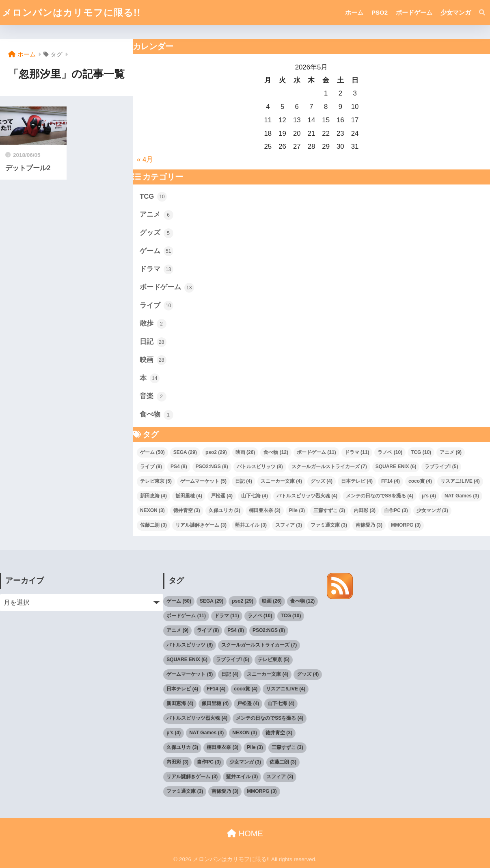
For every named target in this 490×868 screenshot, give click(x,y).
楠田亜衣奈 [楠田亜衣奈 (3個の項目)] (265, 510)
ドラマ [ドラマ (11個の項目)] (357, 452)
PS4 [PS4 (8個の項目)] (179, 467)
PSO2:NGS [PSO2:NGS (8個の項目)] (212, 467)
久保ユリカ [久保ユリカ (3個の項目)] (224, 510)
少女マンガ (456, 12)
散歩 (153, 324)
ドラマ (156, 269)
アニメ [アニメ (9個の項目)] (451, 452)
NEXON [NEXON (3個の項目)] (152, 510)
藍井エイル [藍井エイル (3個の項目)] (251, 525)
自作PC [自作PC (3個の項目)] (396, 510)
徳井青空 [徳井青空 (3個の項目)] (187, 510)
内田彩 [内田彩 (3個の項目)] (365, 510)
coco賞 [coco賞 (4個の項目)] (420, 481)
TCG (153, 197)
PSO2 (380, 12)
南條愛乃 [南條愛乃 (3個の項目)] (369, 525)
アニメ (156, 215)
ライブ (156, 306)
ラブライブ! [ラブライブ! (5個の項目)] (441, 467)
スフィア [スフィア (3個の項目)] (289, 525)
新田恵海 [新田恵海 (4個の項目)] (153, 496)
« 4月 (145, 159)
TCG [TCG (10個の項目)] (421, 452)
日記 (153, 342)
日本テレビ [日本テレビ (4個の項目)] (357, 481)
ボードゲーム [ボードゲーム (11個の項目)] (316, 452)
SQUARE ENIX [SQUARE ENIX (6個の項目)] (396, 467)
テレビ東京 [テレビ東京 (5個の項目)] (156, 481)
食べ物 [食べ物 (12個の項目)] (276, 452)
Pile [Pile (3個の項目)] (297, 510)
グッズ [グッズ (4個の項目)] (322, 481)
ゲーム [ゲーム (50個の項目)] (152, 452)
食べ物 (156, 415)
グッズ (156, 233)
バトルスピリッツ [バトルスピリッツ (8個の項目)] (260, 467)
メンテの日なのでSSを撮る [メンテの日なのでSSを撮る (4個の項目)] (380, 496)
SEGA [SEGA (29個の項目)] (185, 452)
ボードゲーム (414, 12)
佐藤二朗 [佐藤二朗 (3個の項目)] (153, 525)
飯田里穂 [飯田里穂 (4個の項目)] (189, 496)
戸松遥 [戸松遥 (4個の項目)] (222, 496)
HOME (245, 833)
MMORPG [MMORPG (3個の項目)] (406, 525)
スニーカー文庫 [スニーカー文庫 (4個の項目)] (281, 481)
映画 (153, 360)
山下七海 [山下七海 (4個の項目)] (255, 496)
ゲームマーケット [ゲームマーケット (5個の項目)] (203, 481)
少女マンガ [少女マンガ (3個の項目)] (432, 510)
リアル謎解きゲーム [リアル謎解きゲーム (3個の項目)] (201, 525)
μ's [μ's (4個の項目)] (429, 496)
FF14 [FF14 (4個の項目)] (391, 481)
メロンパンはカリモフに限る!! (71, 13)
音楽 (153, 397)
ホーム (354, 12)
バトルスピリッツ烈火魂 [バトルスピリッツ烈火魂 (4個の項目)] (307, 496)
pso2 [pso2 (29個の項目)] (216, 452)
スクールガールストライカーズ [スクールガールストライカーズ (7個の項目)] (329, 467)
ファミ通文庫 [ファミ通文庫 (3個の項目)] (329, 525)
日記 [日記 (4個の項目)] (244, 481)
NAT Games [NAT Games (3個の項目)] (462, 496)
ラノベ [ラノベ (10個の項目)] (390, 452)
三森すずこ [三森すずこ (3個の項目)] (329, 510)
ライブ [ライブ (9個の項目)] (151, 467)
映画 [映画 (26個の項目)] (245, 452)
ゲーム (156, 251)
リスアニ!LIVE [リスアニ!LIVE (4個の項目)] (460, 481)
